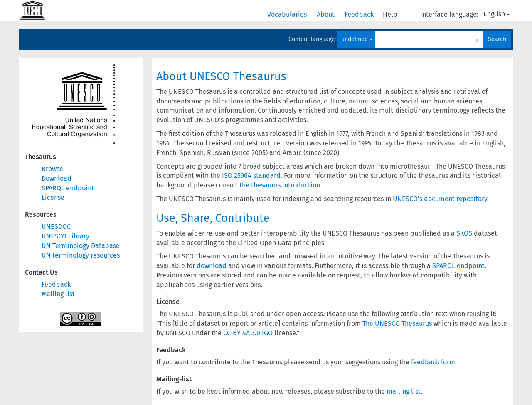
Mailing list (58, 294)
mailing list (404, 391)
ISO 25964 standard (251, 175)
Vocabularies (288, 14)
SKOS (464, 233)
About (326, 14)
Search (497, 39)
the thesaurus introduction (280, 185)
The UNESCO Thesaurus (397, 323)
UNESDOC (56, 227)
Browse (52, 169)
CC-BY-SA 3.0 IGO (248, 333)
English (497, 14)
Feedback (360, 14)
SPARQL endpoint (68, 188)
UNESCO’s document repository (440, 199)
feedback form (433, 362)
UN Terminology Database (81, 246)
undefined (357, 39)
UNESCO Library (65, 236)
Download (57, 178)
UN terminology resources (81, 255)
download (212, 266)
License (53, 198)
